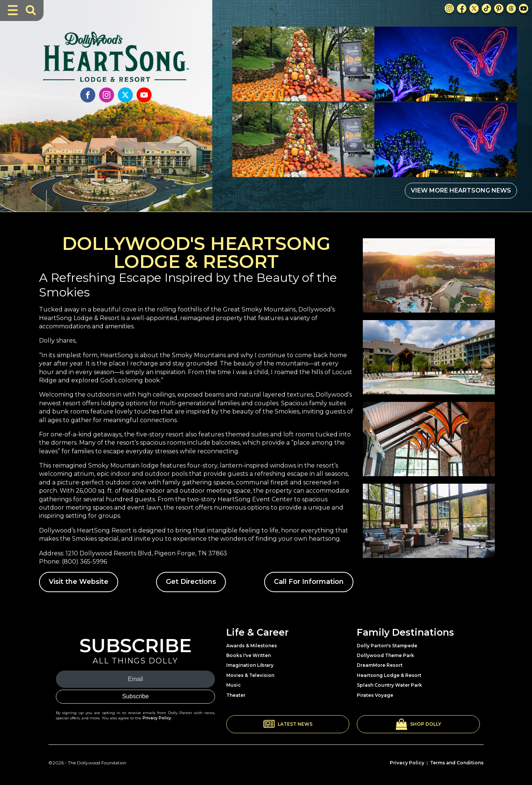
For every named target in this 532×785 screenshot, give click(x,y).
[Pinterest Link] (499, 8)
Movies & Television (250, 675)
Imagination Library (250, 665)
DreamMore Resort (380, 665)
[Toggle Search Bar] (31, 10)
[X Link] (474, 8)
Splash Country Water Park (389, 685)
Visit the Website (79, 582)
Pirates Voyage (375, 695)
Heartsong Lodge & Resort (389, 675)
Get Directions (191, 582)
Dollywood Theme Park (385, 655)
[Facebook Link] (462, 8)
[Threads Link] (511, 8)
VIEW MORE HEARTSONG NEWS (461, 190)
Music (234, 685)
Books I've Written (249, 655)
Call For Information (309, 582)
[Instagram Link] (449, 8)
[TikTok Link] (486, 8)
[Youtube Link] (524, 8)
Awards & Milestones (252, 646)
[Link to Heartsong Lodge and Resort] (116, 51)
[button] (288, 724)
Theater (236, 695)
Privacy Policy (157, 718)
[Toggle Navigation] (13, 10)
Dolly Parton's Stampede (387, 646)
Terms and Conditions (457, 763)
